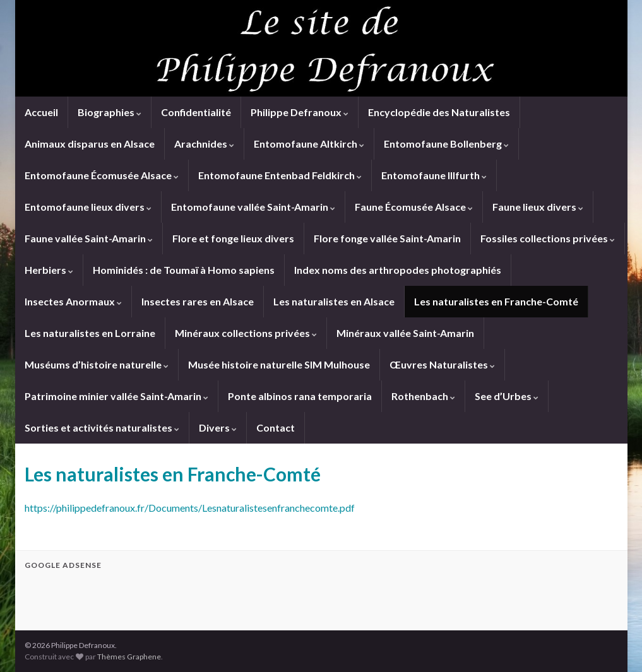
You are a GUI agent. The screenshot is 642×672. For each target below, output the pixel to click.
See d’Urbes (507, 396)
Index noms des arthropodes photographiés (398, 270)
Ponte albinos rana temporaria (300, 396)
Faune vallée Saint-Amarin (89, 238)
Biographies (110, 112)
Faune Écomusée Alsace (414, 207)
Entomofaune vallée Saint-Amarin (253, 207)
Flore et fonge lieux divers (233, 238)
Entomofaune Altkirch (309, 144)
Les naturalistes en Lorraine (90, 333)
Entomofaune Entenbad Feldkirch (280, 175)
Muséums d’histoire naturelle (97, 364)
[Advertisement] (172, 598)
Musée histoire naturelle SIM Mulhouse (279, 364)
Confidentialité (196, 112)
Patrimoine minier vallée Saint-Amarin (116, 396)
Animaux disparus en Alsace (90, 144)
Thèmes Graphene (129, 657)
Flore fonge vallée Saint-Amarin (387, 238)
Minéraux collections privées (246, 333)
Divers (218, 427)
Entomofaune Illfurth (434, 175)
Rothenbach (423, 396)
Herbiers (49, 270)
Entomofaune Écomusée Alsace (102, 175)
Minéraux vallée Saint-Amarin (405, 333)
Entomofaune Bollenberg (446, 144)
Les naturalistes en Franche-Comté (496, 301)
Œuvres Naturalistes (442, 364)
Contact (276, 427)
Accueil (41, 112)
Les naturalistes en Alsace (334, 301)
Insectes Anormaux (73, 301)
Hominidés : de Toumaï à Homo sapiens (184, 270)
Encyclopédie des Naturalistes (439, 112)
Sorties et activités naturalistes (102, 427)
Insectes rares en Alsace (198, 301)
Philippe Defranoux (300, 112)
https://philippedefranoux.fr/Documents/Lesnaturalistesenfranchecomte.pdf (190, 508)
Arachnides (204, 144)
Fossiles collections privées (548, 238)
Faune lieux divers (538, 207)
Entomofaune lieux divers (88, 207)
